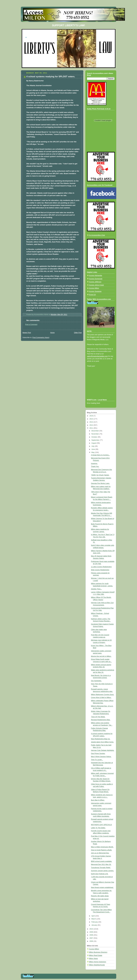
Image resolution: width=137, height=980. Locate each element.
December (95, 431)
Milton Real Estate (96, 955)
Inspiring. (94, 464)
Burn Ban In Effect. (98, 800)
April (93, 916)
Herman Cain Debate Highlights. (103, 750)
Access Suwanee (95, 291)
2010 (92, 929)
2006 (92, 941)
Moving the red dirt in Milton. (101, 656)
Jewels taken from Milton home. (102, 742)
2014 (92, 419)
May (93, 452)
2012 (92, 425)
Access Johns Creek (96, 285)
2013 (92, 422)
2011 (92, 428)
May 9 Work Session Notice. (101, 757)
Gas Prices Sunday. (98, 753)
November (95, 434)
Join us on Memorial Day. (100, 853)
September (96, 440)
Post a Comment (31, 324)
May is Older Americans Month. (102, 847)
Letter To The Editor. (98, 828)
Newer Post (27, 333)
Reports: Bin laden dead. (100, 896)
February (95, 922)
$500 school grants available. (101, 861)
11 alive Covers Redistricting (101, 567)
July (93, 446)
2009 (92, 932)
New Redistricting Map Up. (101, 739)
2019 (92, 416)
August (94, 443)
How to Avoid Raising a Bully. (101, 850)
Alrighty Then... (96, 589)
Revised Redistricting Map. (101, 720)
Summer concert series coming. (102, 871)
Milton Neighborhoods (97, 965)
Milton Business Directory (98, 952)
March (94, 919)
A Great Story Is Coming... (100, 455)
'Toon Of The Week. (98, 717)
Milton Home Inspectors (98, 962)
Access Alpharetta (96, 275)
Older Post (78, 333)
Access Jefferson (95, 282)
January (94, 925)
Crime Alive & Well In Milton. (101, 698)
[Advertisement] (99, 386)
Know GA (92, 295)
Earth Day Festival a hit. (100, 874)
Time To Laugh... (97, 760)
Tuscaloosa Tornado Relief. (101, 868)
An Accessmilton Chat (97, 235)
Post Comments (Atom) (41, 338)
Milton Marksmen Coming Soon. (103, 695)
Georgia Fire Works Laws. (100, 483)
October (94, 437)
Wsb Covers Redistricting (100, 570)
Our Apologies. (96, 681)
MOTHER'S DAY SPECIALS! (101, 825)
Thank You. (95, 466)
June (93, 449)
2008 (92, 935)
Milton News (94, 959)
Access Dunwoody (96, 279)
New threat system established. (102, 887)
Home (52, 333)
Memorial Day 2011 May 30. (101, 864)
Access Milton (94, 288)
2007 (92, 938)
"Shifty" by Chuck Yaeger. (100, 475)
